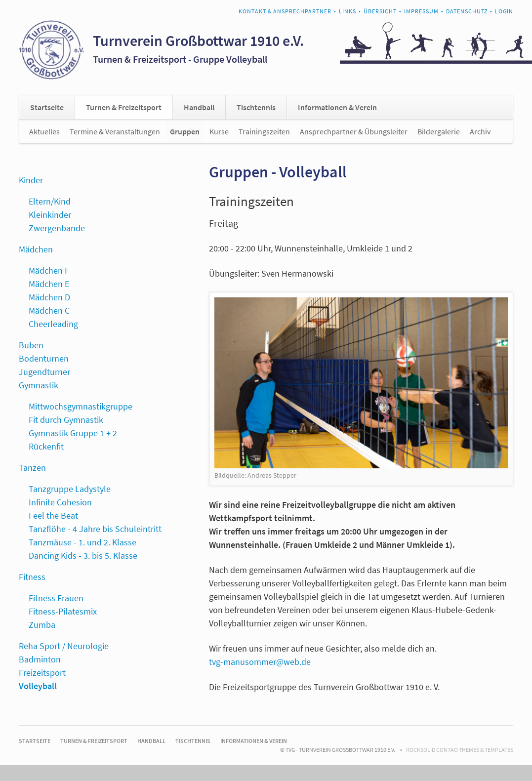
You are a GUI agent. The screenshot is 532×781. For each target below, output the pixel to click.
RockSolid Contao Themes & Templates (460, 750)
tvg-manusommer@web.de (260, 662)
